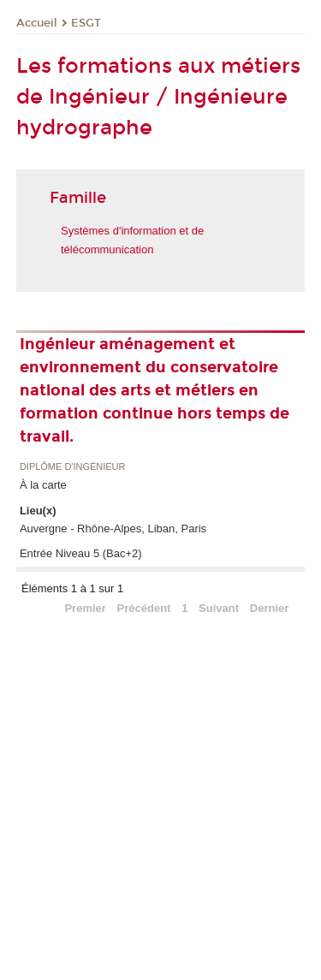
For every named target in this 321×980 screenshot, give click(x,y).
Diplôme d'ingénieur (73, 467)
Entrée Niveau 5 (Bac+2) (81, 553)
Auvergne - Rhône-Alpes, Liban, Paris (113, 529)
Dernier (270, 608)
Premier (85, 608)
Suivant (219, 608)
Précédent (144, 608)
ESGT (86, 23)
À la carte (43, 485)
